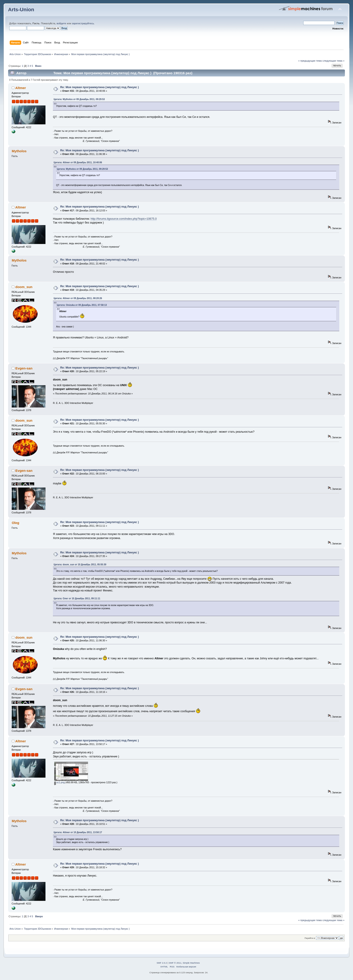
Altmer (21, 88)
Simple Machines (191, 963)
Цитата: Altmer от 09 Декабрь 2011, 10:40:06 (78, 162)
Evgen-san (24, 368)
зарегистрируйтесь (83, 23)
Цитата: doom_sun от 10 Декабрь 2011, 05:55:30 (80, 565)
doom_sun (24, 287)
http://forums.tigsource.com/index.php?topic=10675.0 (124, 219)
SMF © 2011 (175, 963)
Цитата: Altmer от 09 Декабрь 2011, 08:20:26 (78, 298)
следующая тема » (333, 61)
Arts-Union (21, 10)
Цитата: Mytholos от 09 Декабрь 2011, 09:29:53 (79, 99)
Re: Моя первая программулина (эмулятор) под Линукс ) (100, 87)
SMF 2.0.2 (162, 963)
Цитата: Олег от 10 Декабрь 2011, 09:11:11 (77, 599)
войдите (61, 23)
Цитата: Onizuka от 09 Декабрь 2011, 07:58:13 (82, 305)
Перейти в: (310, 938)
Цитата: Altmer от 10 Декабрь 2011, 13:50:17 (78, 832)
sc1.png (60, 782)
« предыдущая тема (310, 61)
